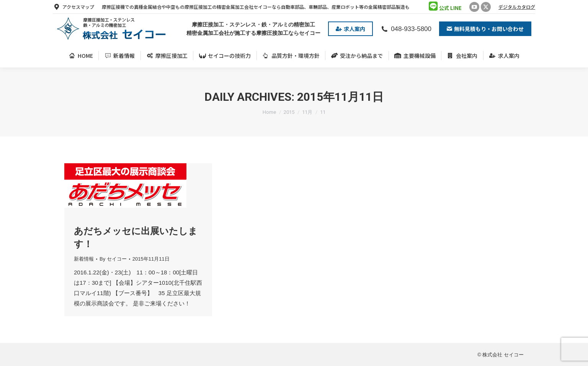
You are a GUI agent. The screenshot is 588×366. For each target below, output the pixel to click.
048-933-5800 (406, 29)
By (113, 259)
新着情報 (84, 259)
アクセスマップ (73, 7)
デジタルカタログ (517, 7)
